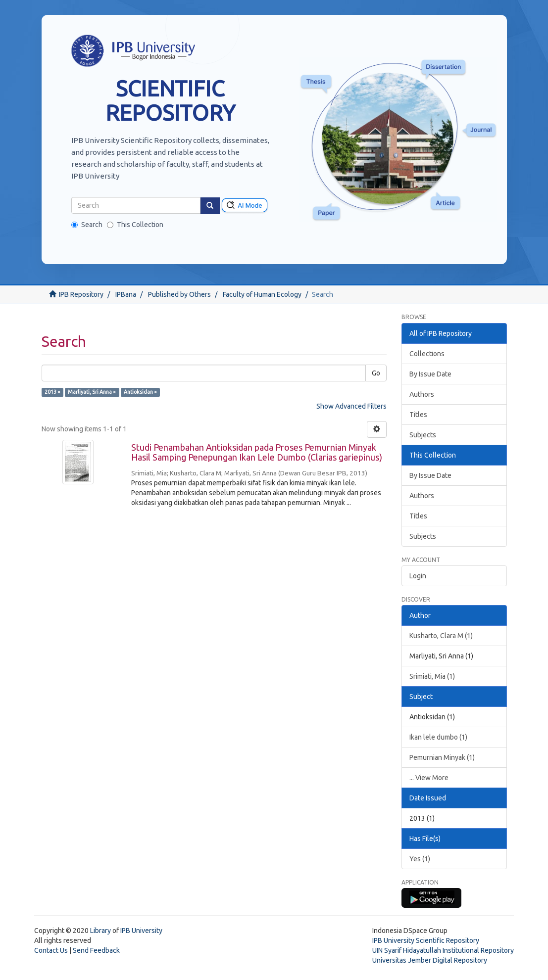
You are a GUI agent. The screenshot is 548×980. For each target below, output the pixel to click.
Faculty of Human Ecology (262, 294)
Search (87, 225)
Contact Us (51, 950)
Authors (422, 394)
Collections (427, 354)
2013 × (52, 392)
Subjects (423, 435)
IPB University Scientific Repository (426, 940)
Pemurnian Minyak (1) (442, 757)
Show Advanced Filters (351, 406)
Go (376, 373)
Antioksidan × (140, 392)
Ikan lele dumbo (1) (438, 737)
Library (100, 931)
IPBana (126, 294)
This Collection (135, 225)
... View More (429, 778)
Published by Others (179, 294)
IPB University (141, 931)
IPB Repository (81, 294)
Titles (418, 415)
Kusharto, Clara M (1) (441, 636)
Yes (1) (420, 859)
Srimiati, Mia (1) (432, 676)
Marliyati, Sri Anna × (92, 392)
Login (418, 576)
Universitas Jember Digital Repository (430, 960)
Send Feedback (96, 950)
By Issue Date (430, 374)
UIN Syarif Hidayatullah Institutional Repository (443, 950)
